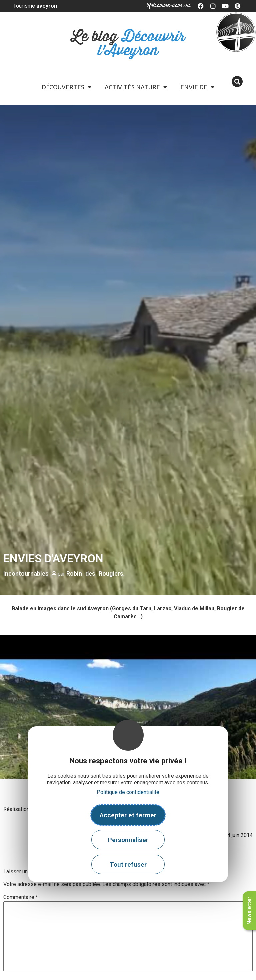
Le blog (128, 44)
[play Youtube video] (128, 707)
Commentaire (21, 897)
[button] (237, 81)
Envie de (197, 87)
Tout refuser (128, 864)
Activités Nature (136, 87)
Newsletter (249, 911)
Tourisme (35, 6)
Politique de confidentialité (128, 792)
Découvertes (66, 87)
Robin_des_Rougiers (95, 573)
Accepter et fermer (128, 815)
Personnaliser (128, 840)
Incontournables (26, 573)
